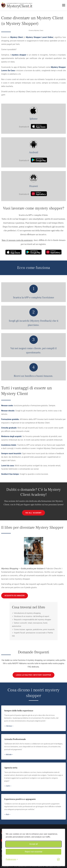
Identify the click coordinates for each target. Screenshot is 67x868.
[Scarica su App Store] (39, 127)
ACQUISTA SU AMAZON (15, 596)
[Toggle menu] (64, 5)
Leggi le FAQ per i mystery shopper (33, 675)
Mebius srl (41, 866)
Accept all (33, 844)
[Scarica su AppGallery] (39, 194)
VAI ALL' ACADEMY (33, 513)
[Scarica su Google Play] (39, 161)
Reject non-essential (33, 852)
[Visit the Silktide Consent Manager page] (58, 859)
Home (26, 31)
